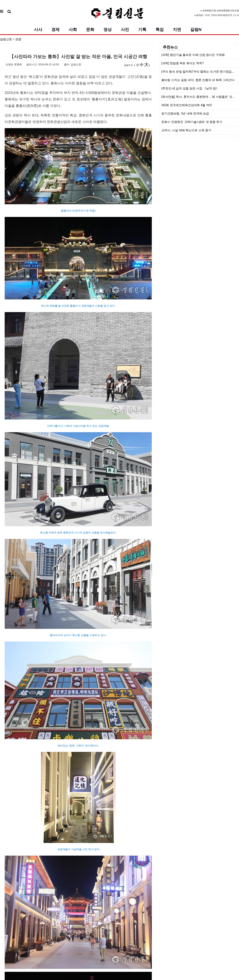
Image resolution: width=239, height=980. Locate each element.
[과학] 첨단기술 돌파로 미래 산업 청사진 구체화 (193, 55)
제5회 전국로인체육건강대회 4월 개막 (187, 105)
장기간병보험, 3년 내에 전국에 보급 (185, 113)
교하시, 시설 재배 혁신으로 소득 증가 (186, 130)
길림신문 (6, 39)
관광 (18, 39)
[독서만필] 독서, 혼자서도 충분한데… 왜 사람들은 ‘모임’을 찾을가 (200, 97)
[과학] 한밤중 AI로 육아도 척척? (183, 63)
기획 (142, 30)
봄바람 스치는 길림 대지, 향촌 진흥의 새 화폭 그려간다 (198, 80)
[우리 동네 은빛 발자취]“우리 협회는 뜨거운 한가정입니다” (200, 72)
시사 (38, 30)
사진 (125, 30)
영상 (108, 30)
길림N (196, 30)
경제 (55, 30)
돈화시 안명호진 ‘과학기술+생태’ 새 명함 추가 (192, 122)
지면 (177, 30)
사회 (73, 30)
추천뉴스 (170, 47)
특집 (160, 30)
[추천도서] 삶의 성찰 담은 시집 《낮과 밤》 (190, 88)
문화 (90, 30)
